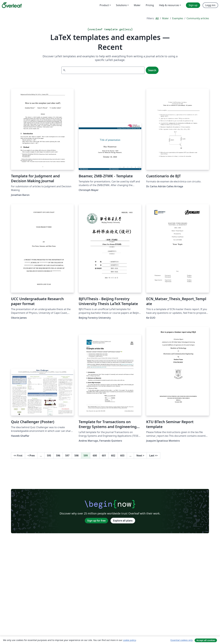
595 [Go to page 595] (49, 456)
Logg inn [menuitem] (210, 5)
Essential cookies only (182, 640)
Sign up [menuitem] (193, 5)
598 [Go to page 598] (76, 456)
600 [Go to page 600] (95, 456)
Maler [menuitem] (137, 5)
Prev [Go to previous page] (31, 456)
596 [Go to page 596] (58, 456)
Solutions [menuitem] (121, 5)
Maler (165, 18)
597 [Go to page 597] (67, 456)
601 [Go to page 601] (104, 456)
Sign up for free (96, 521)
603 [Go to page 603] (122, 456)
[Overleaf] (12, 5)
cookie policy (129, 640)
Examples (178, 18)
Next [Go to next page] (140, 456)
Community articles (198, 18)
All (157, 18)
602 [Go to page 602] (113, 456)
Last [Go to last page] (153, 456)
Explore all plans (123, 521)
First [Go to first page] (18, 456)
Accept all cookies (206, 640)
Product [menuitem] (104, 5)
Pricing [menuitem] (150, 5)
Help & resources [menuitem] (169, 5)
